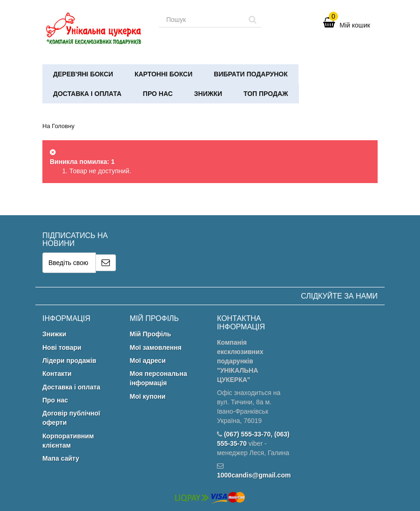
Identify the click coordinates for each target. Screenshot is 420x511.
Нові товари (62, 347)
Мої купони (148, 396)
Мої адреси (148, 361)
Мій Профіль (151, 334)
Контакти (57, 374)
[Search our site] (202, 20)
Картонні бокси (163, 74)
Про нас (158, 94)
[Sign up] (106, 263)
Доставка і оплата (87, 94)
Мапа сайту (61, 458)
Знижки (208, 94)
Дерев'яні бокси (83, 74)
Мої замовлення (156, 347)
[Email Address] (69, 263)
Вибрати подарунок (251, 74)
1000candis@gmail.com (254, 475)
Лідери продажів (69, 361)
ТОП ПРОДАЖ (266, 94)
